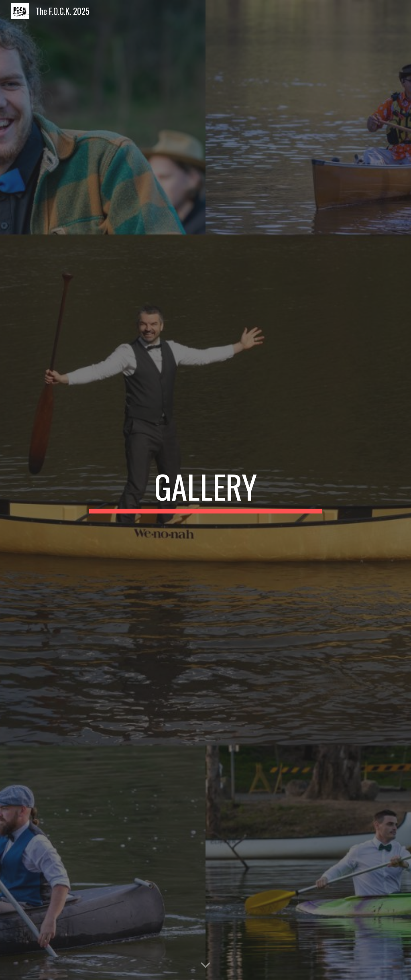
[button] (205, 966)
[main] (205, 490)
